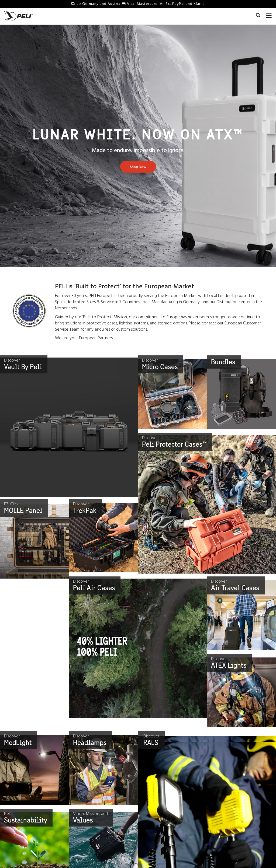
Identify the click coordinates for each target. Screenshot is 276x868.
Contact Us (86, 861)
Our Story (20, 861)
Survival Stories (155, 861)
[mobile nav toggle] (269, 15)
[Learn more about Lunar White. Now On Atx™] (138, 167)
